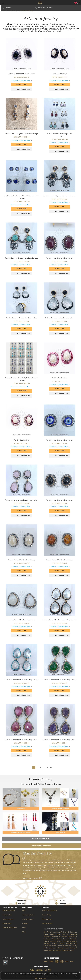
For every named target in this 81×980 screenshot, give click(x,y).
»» (51, 767)
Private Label (7, 915)
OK (36, 978)
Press (24, 928)
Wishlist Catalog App (10, 928)
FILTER (8, 8)
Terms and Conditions (50, 911)
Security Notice (47, 923)
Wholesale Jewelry (9, 911)
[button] (78, 3)
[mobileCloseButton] (3, 3)
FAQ (24, 911)
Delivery (25, 923)
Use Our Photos (28, 919)
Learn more (43, 978)
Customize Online (28, 915)
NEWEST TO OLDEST (45, 8)
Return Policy (47, 915)
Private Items (7, 923)
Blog (24, 932)
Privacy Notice (47, 919)
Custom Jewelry (8, 919)
